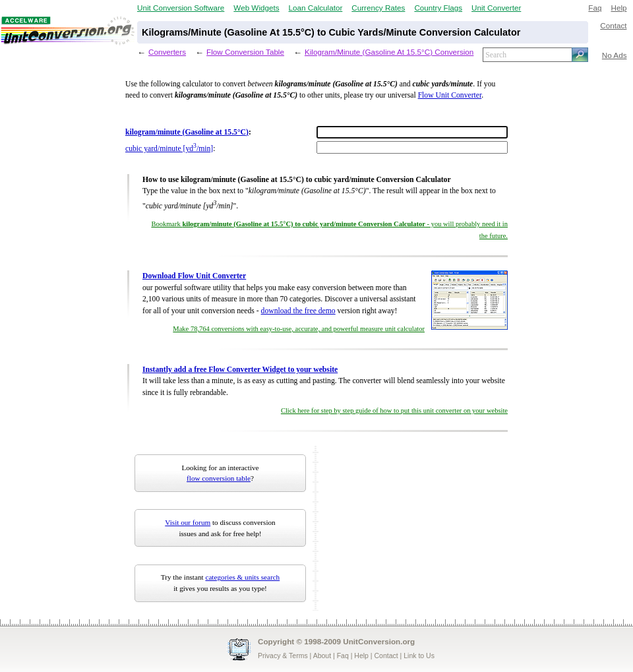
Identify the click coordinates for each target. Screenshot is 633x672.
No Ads (615, 55)
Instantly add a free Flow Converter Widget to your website (240, 370)
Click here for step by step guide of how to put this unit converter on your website (394, 411)
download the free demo (298, 311)
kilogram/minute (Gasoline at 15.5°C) (187, 132)
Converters (167, 52)
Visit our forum (188, 522)
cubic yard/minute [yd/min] (169, 149)
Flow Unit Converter (450, 95)
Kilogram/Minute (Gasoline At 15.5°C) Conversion (389, 52)
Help (618, 8)
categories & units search (242, 577)
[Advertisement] (404, 528)
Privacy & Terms (283, 656)
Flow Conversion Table (245, 52)
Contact (613, 25)
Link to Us (419, 656)
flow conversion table (219, 478)
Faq (595, 8)
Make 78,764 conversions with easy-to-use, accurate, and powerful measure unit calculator (299, 329)
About (322, 656)
